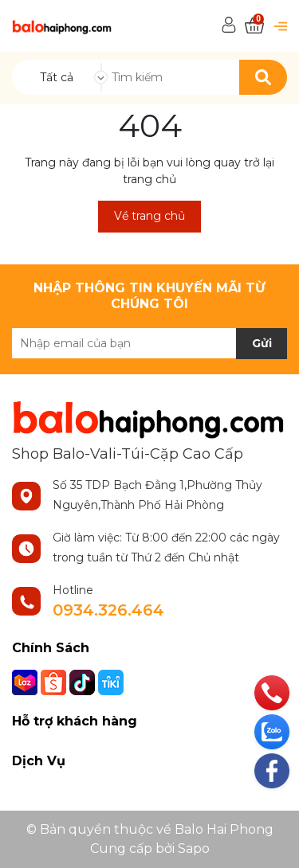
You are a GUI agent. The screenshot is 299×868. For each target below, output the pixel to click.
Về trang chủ (149, 216)
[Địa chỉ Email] (149, 343)
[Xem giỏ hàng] (254, 26)
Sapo (194, 848)
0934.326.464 (108, 610)
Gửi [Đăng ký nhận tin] (262, 343)
